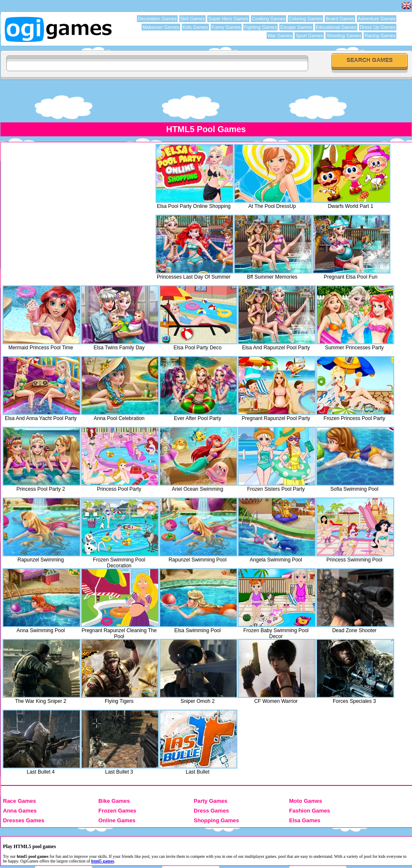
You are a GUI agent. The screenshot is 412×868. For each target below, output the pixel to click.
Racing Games (380, 36)
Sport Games (309, 36)
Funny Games (226, 27)
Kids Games (195, 27)
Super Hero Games (228, 19)
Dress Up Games (378, 27)
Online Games (117, 820)
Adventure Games (377, 19)
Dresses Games (24, 820)
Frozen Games (117, 811)
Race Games (19, 801)
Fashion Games (310, 811)
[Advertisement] (206, 101)
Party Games (211, 801)
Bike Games (114, 801)
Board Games (340, 19)
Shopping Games (216, 820)
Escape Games (296, 27)
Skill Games (193, 19)
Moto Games (306, 801)
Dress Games (211, 811)
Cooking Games (269, 19)
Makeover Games (161, 27)
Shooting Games (344, 36)
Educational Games (336, 27)
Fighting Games (261, 27)
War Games (280, 36)
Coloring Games (305, 19)
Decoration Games (157, 19)
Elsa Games (305, 820)
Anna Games (20, 811)
